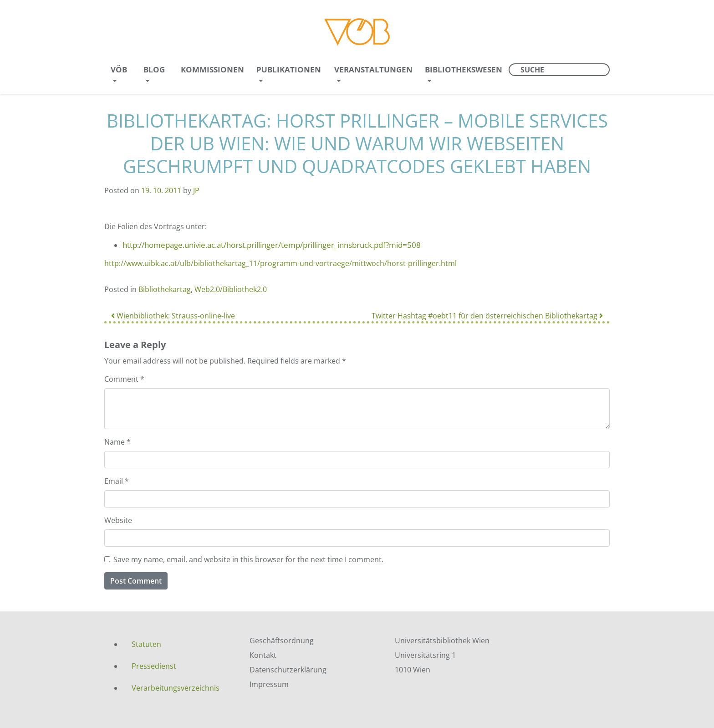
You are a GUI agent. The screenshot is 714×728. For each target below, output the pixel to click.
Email (117, 481)
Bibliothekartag (165, 289)
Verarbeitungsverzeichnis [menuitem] (176, 688)
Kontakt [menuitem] (263, 655)
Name (117, 442)
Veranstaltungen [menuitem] (373, 69)
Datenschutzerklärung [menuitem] (288, 670)
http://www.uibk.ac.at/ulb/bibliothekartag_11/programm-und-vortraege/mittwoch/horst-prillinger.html (280, 263)
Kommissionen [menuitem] (212, 69)
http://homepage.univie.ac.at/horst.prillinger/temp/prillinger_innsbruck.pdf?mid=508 (272, 245)
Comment (124, 379)
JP (196, 190)
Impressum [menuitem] (269, 684)
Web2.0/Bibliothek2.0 (231, 289)
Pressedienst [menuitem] (154, 666)
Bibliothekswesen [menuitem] (464, 69)
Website (118, 520)
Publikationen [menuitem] (289, 69)
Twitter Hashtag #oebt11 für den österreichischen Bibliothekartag (487, 316)
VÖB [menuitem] (119, 69)
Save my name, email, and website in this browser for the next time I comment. (248, 559)
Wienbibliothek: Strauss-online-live (173, 316)
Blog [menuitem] (154, 69)
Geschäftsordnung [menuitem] (282, 641)
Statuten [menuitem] (146, 644)
